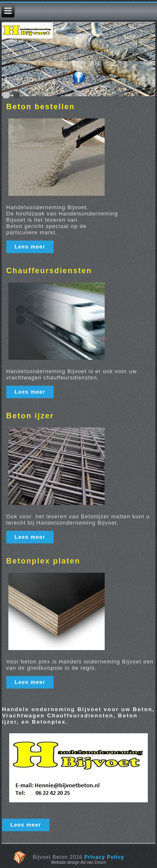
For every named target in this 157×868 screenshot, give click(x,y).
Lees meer (30, 247)
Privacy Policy (104, 857)
